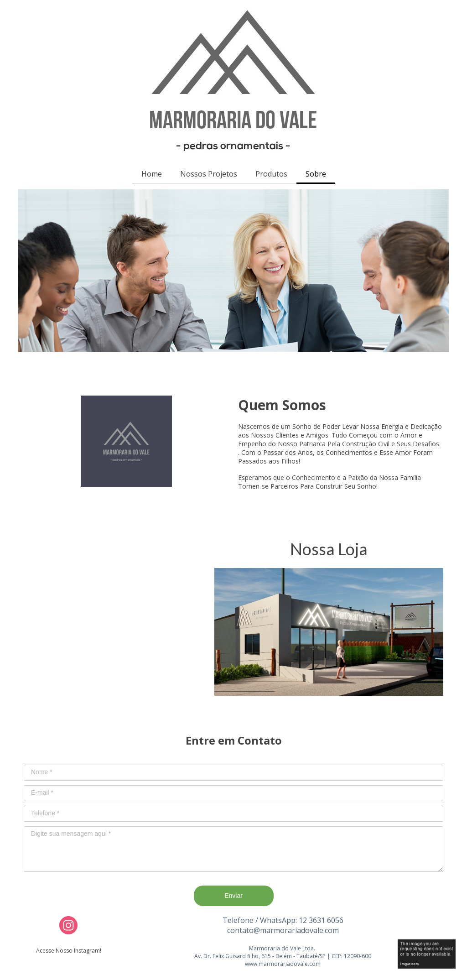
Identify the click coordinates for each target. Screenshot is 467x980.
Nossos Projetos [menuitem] (209, 174)
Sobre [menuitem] (316, 174)
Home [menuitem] (152, 174)
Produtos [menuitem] (271, 174)
